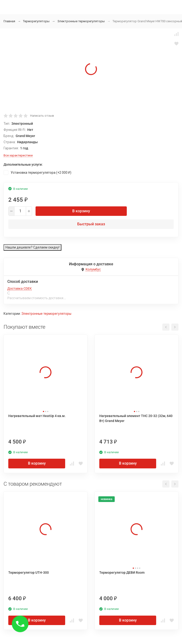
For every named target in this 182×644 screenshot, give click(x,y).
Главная (9, 21)
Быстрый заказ (91, 224)
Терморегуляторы (36, 21)
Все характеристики (18, 155)
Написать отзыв (42, 116)
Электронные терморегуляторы (81, 21)
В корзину (81, 211)
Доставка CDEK (20, 289)
